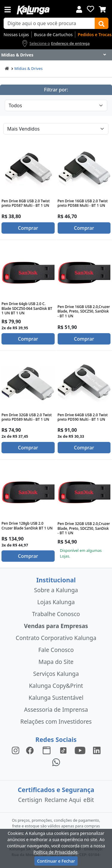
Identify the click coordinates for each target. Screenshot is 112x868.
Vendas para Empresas (56, 626)
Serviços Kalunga (56, 674)
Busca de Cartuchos (53, 35)
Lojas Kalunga (56, 602)
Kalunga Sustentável (56, 698)
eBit (89, 800)
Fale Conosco (56, 650)
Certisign (30, 800)
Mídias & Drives (29, 68)
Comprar (28, 228)
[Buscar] (102, 23)
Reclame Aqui (63, 800)
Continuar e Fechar (56, 861)
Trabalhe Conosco (56, 614)
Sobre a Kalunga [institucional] (56, 590)
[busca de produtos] (49, 23)
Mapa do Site (56, 662)
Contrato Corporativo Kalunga (56, 638)
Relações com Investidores (56, 721)
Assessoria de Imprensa (56, 709)
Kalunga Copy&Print (56, 686)
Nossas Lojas (16, 35)
